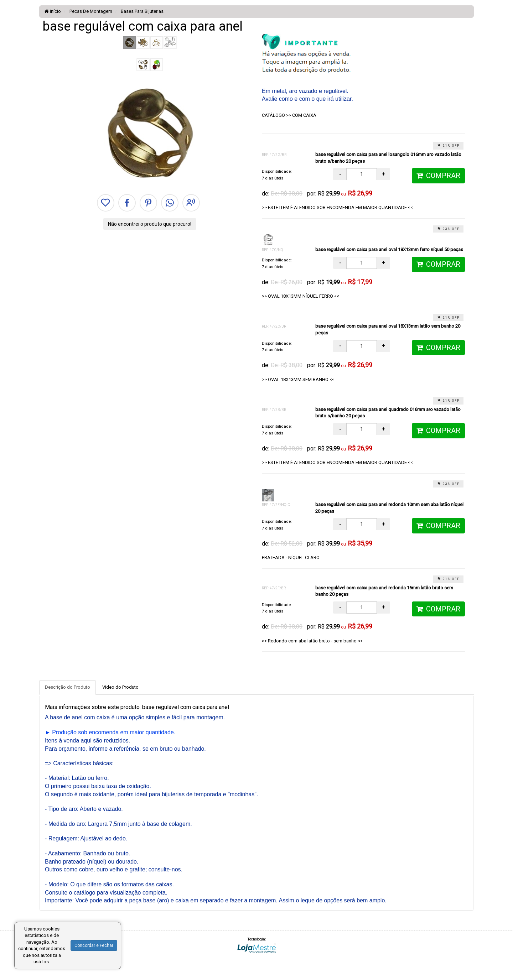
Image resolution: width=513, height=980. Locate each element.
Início (53, 11)
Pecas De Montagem (90, 11)
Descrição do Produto (68, 687)
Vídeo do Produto (120, 687)
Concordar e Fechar (94, 945)
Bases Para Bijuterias (142, 11)
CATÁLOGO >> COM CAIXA (289, 115)
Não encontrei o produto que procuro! (150, 224)
